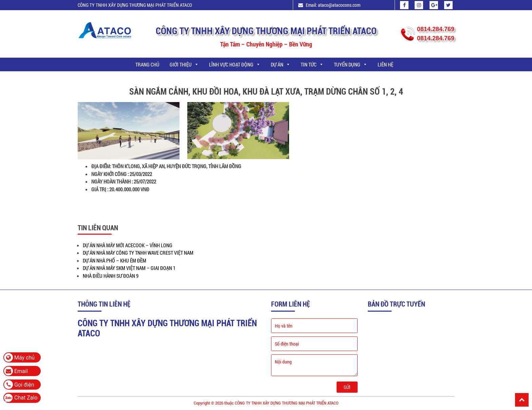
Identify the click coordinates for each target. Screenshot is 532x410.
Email (16, 371)
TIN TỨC (312, 64)
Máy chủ (19, 357)
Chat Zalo (26, 398)
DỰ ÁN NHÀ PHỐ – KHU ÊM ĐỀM (115, 260)
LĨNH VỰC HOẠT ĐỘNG (235, 64)
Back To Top (522, 400)
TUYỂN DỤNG (351, 64)
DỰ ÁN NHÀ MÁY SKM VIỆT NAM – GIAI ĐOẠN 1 (129, 268)
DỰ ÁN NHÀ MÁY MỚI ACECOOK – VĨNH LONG (128, 245)
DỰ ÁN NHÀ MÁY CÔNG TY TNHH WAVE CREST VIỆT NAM (138, 253)
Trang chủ (147, 64)
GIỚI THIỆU (184, 64)
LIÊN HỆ (385, 64)
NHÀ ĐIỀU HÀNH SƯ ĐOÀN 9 (111, 276)
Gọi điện (19, 385)
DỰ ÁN (281, 64)
